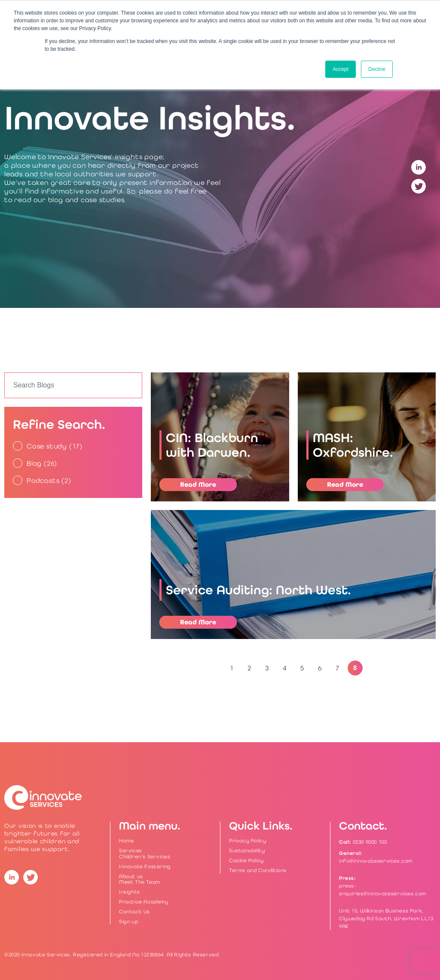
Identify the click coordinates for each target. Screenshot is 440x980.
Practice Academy (144, 902)
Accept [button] (341, 69)
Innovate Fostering (145, 866)
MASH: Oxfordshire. (353, 445)
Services (131, 851)
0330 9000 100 (370, 842)
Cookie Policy (246, 860)
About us (131, 876)
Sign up (128, 922)
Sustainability (247, 851)
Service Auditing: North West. (258, 590)
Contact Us (134, 912)
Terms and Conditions (258, 870)
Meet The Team (140, 882)
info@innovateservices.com (376, 861)
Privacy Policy (247, 841)
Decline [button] (377, 69)
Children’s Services (145, 857)
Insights (130, 892)
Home (126, 841)
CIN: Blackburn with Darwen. (212, 445)
